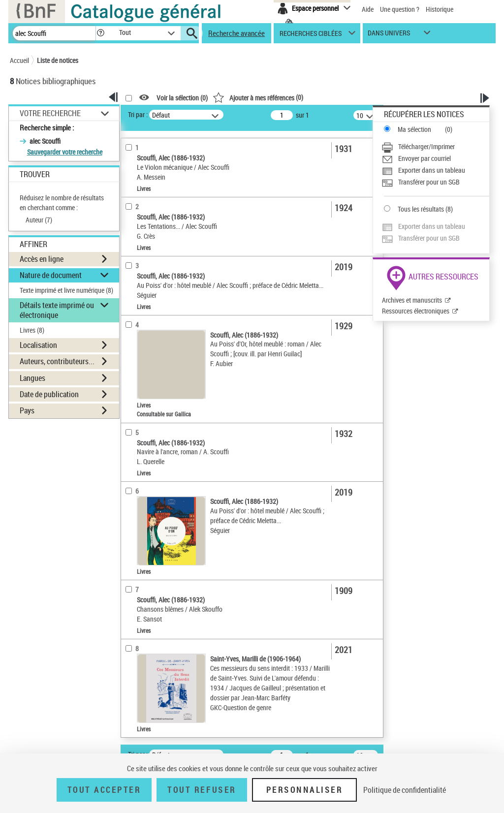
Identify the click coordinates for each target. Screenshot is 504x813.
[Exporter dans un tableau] (435, 170)
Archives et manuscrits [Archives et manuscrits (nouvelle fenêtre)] (412, 300)
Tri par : (138, 114)
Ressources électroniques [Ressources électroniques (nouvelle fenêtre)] (416, 311)
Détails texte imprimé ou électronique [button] (57, 310)
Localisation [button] (38, 345)
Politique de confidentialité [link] (405, 790)
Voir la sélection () (182, 98)
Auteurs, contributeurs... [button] (57, 361)
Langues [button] (32, 378)
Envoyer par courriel (425, 158)
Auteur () (39, 220)
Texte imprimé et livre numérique (66, 290)
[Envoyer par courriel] (435, 158)
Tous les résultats (421, 209)
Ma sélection (414, 129)
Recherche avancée (236, 33)
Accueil (19, 60)
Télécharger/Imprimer (426, 146)
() (258, 97)
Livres (32, 330)
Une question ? (400, 9)
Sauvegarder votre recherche (65, 152)
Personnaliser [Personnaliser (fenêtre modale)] (305, 790)
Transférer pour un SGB (429, 182)
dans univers (389, 35)
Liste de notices (58, 60)
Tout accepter (104, 790)
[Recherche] (54, 33)
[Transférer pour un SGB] (435, 182)
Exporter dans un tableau (432, 170)
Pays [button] (27, 410)
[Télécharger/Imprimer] (435, 147)
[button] (100, 33)
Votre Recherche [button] (50, 113)
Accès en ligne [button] (42, 259)
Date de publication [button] (49, 394)
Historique (440, 9)
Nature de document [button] (51, 275)
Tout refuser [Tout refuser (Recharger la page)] (202, 790)
